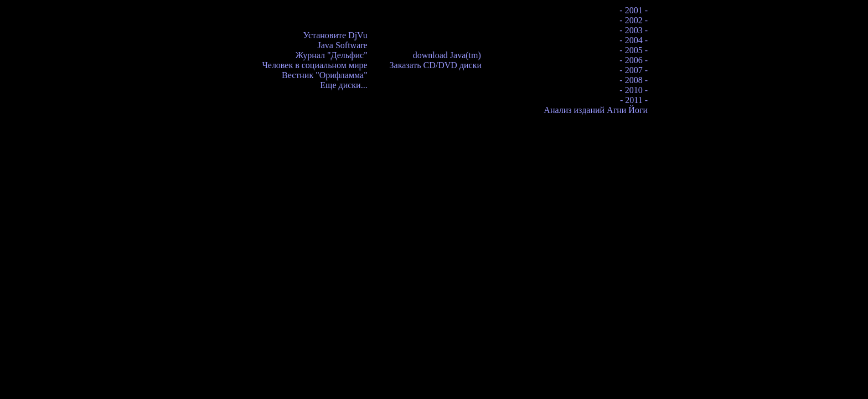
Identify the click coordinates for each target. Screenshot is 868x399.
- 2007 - (634, 70)
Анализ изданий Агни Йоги (596, 110)
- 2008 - (634, 80)
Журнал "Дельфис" (332, 55)
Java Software (342, 45)
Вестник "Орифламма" (325, 75)
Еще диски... (343, 85)
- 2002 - (634, 20)
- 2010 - (634, 90)
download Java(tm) (447, 55)
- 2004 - (634, 40)
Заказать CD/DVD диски (436, 65)
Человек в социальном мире (314, 65)
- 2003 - (634, 30)
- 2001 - (634, 10)
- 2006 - (634, 60)
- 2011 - (634, 100)
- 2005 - (634, 50)
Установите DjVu (335, 35)
